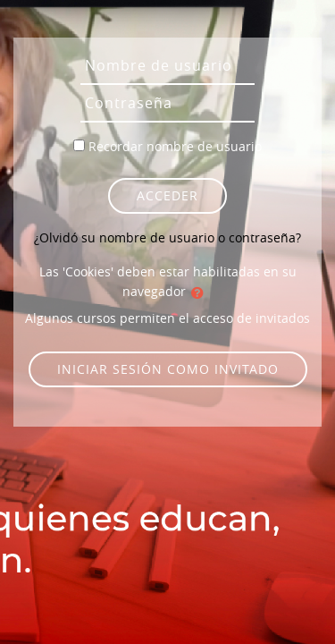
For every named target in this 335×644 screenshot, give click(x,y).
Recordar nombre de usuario (175, 146)
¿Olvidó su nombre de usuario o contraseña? (167, 237)
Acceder (167, 195)
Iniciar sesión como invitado (168, 369)
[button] (201, 292)
